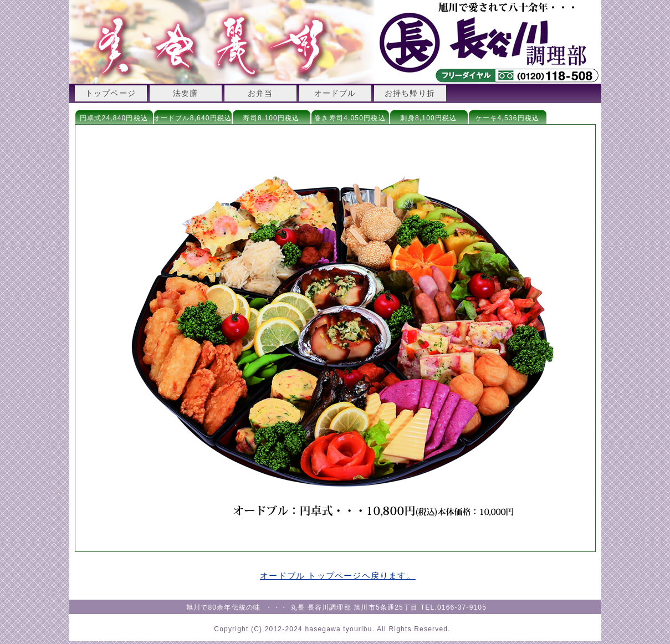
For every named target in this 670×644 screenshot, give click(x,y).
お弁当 (260, 93)
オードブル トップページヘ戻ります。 (338, 576)
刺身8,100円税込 (428, 118)
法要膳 (186, 93)
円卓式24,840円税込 (114, 118)
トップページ (111, 93)
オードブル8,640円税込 (193, 118)
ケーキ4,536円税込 (507, 118)
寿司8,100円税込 (271, 118)
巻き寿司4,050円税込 (350, 118)
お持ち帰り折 (410, 93)
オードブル (335, 93)
